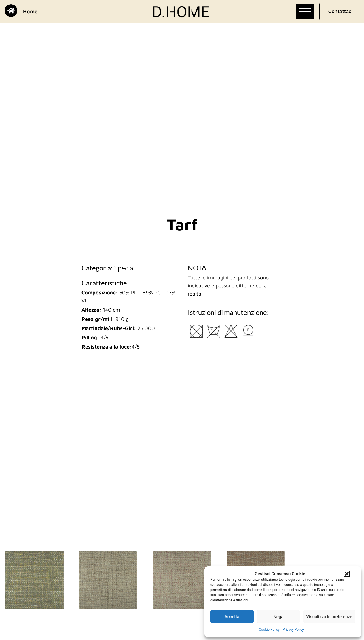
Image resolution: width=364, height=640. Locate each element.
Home (30, 11)
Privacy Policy (293, 630)
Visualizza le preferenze (329, 617)
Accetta (232, 617)
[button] (347, 574)
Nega (278, 617)
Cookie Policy (269, 630)
